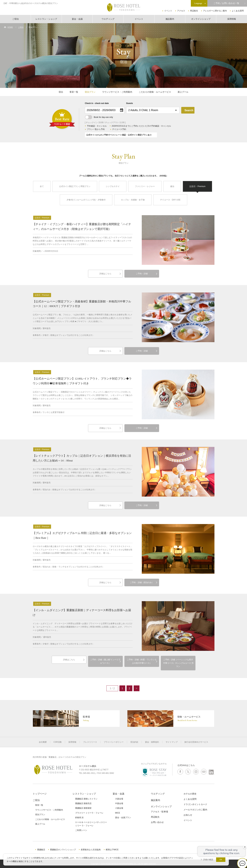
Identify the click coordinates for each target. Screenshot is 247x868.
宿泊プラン (90, 92)
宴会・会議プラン (123, 818)
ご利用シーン (81, 830)
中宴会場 (119, 803)
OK (221, 860)
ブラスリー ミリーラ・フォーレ (89, 813)
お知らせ (188, 815)
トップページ (40, 794)
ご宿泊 (15, 19)
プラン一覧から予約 (96, 129)
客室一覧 (74, 92)
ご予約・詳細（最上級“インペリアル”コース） (105, 661)
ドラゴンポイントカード (195, 804)
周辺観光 (194, 11)
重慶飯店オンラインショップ (63, 850)
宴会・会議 (77, 19)
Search (189, 110)
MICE (118, 813)
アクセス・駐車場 (159, 812)
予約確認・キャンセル (97, 126)
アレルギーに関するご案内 (215, 11)
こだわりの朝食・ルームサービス (155, 92)
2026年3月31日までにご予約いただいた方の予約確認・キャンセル (141, 126)
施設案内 (170, 19)
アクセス (181, 11)
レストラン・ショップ (46, 19)
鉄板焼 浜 (79, 818)
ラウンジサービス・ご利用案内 (117, 92)
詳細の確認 (208, 860)
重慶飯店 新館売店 (83, 803)
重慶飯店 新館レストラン (86, 799)
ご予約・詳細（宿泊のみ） (142, 582)
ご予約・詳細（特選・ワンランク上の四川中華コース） (142, 661)
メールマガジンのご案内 (195, 810)
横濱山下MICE (112, 850)
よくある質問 (238, 11)
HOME (10, 27)
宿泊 (61, 92)
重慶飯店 (41, 850)
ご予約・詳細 (142, 274)
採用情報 (232, 19)
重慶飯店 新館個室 (83, 808)
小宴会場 (119, 808)
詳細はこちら (105, 274)
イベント (168, 11)
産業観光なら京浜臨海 (91, 850)
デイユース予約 (119, 129)
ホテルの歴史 (190, 794)
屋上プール (183, 92)
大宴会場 (119, 799)
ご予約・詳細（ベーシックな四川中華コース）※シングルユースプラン (178, 663)
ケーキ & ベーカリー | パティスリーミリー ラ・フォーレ (91, 824)
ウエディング (108, 19)
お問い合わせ (157, 822)
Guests (130, 103)
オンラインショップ (201, 19)
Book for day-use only (99, 117)
